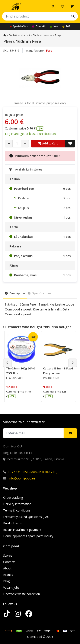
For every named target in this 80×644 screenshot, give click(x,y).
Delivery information (17, 504)
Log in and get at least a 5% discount (31, 134)
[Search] (73, 16)
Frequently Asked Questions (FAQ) (27, 517)
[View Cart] (72, 7)
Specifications (40, 293)
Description (15, 293)
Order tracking (13, 498)
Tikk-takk (39, 26)
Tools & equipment (20, 35)
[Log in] (53, 7)
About (7, 568)
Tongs (58, 35)
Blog (6, 581)
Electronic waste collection (22, 594)
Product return (13, 523)
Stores (8, 555)
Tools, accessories (42, 35)
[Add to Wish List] (70, 144)
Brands (8, 575)
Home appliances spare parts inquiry (28, 536)
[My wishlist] (63, 7)
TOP (66, 26)
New (54, 26)
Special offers (19, 26)
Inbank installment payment (22, 530)
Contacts (9, 562)
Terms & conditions (17, 510)
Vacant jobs (11, 587)
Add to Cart (48, 143)
